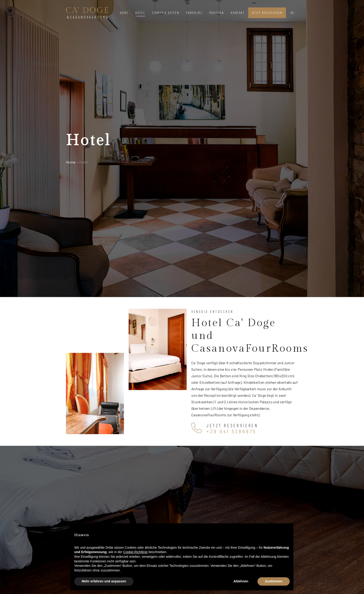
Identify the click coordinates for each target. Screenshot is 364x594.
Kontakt (238, 13)
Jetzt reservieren (267, 13)
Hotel (140, 13)
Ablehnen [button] (241, 581)
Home (124, 13)
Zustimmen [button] (274, 581)
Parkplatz (194, 13)
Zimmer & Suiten (166, 13)
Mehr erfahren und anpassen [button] (104, 581)
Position (217, 13)
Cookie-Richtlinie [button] (135, 552)
